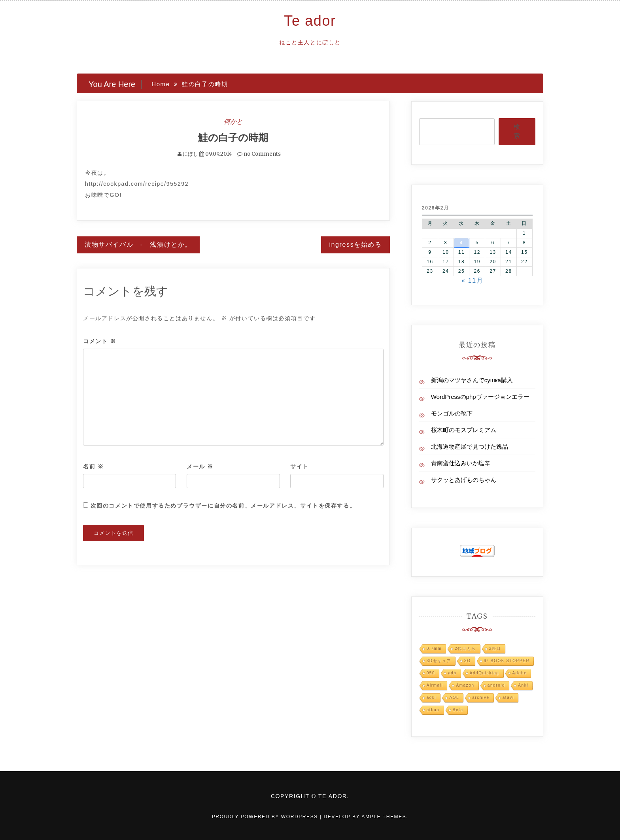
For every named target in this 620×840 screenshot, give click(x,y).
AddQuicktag (485, 673)
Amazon (465, 685)
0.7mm (434, 648)
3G (468, 661)
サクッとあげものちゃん (464, 480)
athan (433, 710)
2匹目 (495, 648)
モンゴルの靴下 (452, 413)
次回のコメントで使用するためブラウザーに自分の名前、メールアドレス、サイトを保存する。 (223, 506)
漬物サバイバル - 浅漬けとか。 (138, 244)
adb (452, 673)
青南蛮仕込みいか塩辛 (461, 463)
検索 (517, 131)
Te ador (310, 21)
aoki (432, 697)
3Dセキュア (439, 661)
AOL (454, 697)
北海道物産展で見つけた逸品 (470, 446)
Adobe (520, 673)
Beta (458, 710)
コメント (100, 341)
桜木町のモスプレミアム (464, 430)
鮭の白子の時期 (233, 138)
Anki (523, 685)
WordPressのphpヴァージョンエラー (480, 397)
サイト (300, 466)
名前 (93, 466)
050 (431, 673)
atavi (508, 697)
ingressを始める (355, 244)
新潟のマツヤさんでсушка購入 (472, 380)
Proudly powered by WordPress (266, 817)
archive (481, 697)
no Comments (259, 154)
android (496, 685)
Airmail (435, 685)
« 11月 (472, 280)
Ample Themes (384, 817)
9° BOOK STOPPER (507, 661)
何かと (233, 121)
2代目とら (465, 648)
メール (200, 466)
